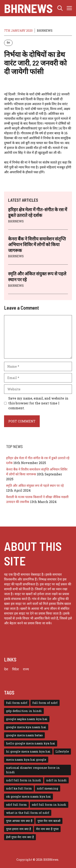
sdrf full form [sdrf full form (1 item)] (16, 805)
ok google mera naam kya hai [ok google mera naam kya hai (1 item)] (28, 796)
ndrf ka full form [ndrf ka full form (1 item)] (19, 788)
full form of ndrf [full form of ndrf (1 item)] (45, 703)
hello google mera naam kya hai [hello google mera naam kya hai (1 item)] (31, 743)
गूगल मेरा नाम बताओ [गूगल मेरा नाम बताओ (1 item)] (49, 821)
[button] (60, 8)
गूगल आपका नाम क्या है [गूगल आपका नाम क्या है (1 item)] (19, 821)
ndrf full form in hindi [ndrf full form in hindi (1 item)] (24, 780)
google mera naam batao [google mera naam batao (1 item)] (24, 735)
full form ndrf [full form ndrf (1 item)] (17, 703)
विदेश (16, 669)
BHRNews (28, 8)
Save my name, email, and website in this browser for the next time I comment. (38, 403)
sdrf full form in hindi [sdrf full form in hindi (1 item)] (49, 805)
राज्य (26, 669)
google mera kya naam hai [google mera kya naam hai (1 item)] (26, 727)
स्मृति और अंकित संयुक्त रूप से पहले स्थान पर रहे (35, 485)
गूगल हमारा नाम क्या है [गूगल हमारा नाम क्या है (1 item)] (19, 829)
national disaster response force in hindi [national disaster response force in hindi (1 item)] (33, 770)
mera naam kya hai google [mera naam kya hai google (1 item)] (26, 760)
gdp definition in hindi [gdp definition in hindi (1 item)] (24, 711)
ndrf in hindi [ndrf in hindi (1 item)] (56, 780)
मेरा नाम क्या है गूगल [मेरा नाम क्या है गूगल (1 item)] (47, 829)
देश (8, 43)
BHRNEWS (45, 31)
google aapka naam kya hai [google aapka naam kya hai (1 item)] (27, 719)
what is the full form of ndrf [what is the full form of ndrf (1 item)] (28, 813)
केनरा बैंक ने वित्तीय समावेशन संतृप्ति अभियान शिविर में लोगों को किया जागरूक (37, 244)
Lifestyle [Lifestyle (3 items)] (62, 751)
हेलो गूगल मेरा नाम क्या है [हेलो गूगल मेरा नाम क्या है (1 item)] (20, 837)
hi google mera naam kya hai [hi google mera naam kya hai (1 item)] (28, 751)
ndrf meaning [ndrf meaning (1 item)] (48, 788)
